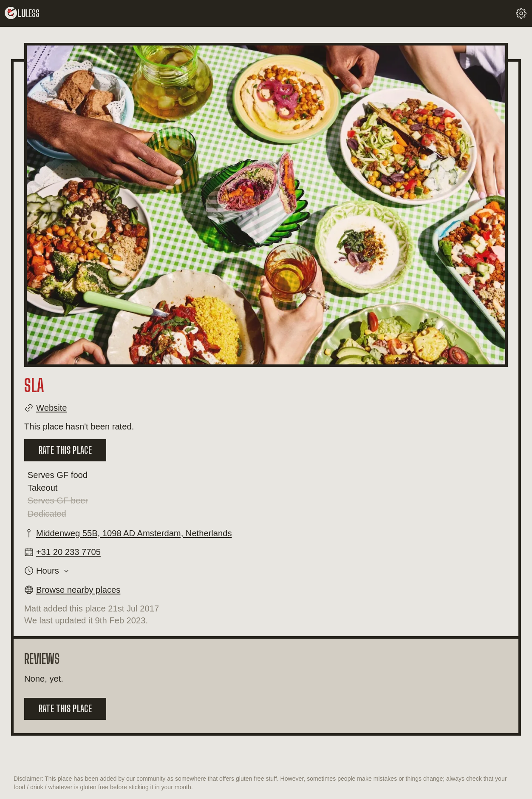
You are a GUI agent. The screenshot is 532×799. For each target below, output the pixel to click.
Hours (48, 571)
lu (22, 13)
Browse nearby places (78, 590)
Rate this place (65, 450)
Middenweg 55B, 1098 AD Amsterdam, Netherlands (134, 533)
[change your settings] (521, 13)
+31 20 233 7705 (68, 552)
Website (51, 408)
